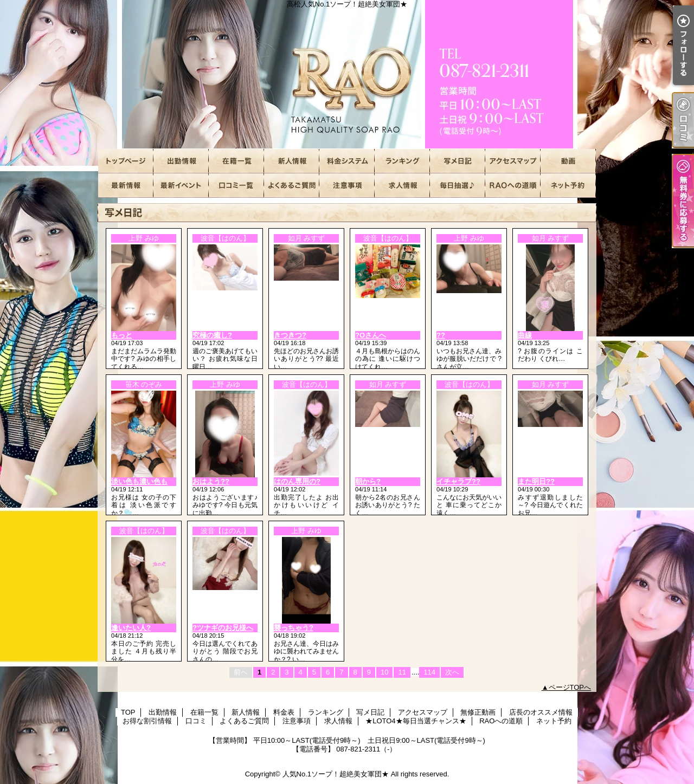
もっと (122, 335)
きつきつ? (290, 335)
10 (384, 672)
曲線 (525, 335)
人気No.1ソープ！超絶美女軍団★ (336, 774)
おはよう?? (211, 481)
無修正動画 (568, 161)
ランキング (402, 161)
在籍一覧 (236, 161)
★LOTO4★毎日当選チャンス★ (458, 186)
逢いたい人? (131, 628)
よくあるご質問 (292, 186)
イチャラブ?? (458, 481)
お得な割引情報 (181, 186)
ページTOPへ (570, 687)
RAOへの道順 (513, 186)
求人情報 (402, 186)
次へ (452, 672)
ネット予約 (568, 186)
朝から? (368, 481)
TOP (126, 161)
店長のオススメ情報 (126, 186)
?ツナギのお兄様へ (223, 628)
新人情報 (292, 161)
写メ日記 (458, 161)
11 (402, 672)
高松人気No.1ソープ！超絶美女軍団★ (347, 74)
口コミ (236, 186)
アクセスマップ (513, 161)
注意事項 (347, 186)
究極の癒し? (212, 335)
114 (429, 672)
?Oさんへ (371, 335)
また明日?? (536, 481)
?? (441, 335)
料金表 (347, 161)
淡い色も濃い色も (139, 481)
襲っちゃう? (294, 628)
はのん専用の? (297, 481)
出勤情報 (181, 161)
